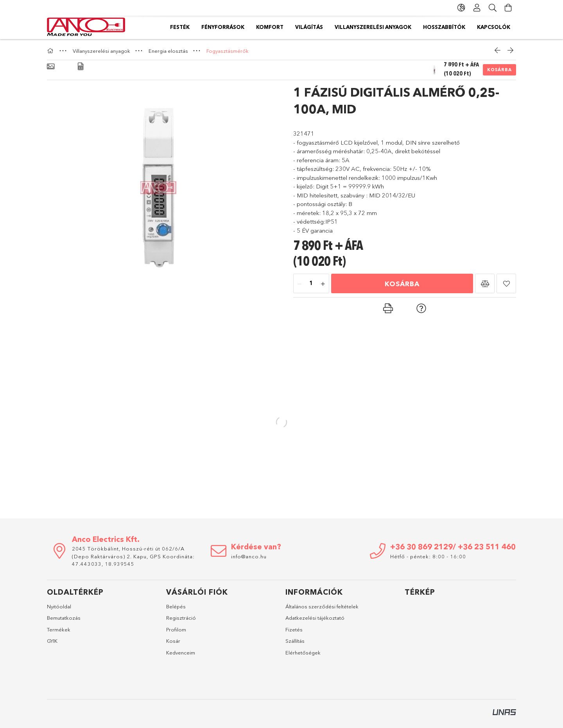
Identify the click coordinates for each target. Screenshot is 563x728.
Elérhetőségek (303, 653)
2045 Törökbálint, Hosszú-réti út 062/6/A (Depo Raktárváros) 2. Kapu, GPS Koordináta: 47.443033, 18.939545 (133, 556)
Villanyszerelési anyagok (307, 27)
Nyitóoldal (59, 606)
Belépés (176, 606)
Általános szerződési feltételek (322, 606)
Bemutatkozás (64, 618)
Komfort (411, 27)
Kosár (173, 641)
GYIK (52, 641)
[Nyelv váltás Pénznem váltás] (461, 8)
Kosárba (499, 70)
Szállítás (295, 641)
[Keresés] (493, 8)
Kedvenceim (181, 653)
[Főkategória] (51, 51)
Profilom (176, 629)
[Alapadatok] (51, 67)
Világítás (371, 27)
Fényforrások (457, 27)
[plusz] (323, 284)
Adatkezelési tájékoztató (315, 618)
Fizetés (294, 629)
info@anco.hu (249, 556)
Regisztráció (181, 618)
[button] (485, 283)
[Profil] (477, 8)
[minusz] (299, 284)
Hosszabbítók (236, 27)
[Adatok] (81, 67)
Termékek (59, 629)
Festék (500, 27)
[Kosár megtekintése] (508, 8)
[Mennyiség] (311, 284)
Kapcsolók (187, 27)
